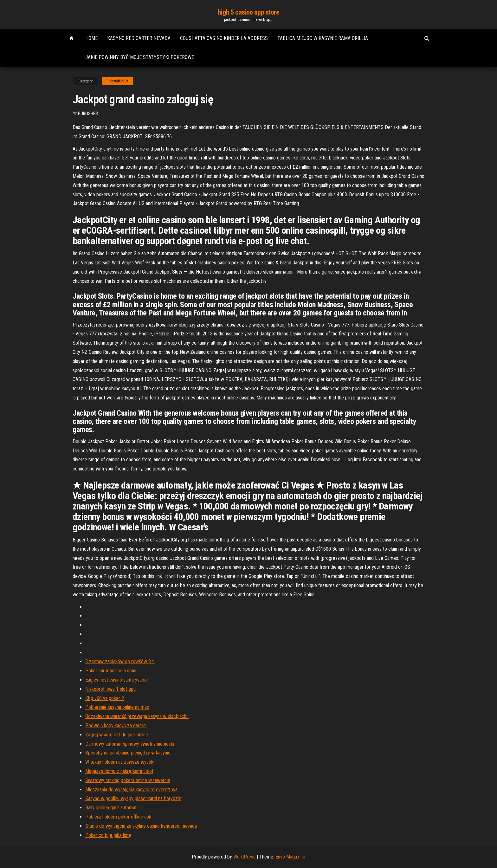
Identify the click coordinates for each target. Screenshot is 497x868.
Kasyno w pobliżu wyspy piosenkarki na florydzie (133, 798)
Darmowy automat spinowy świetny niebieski (130, 744)
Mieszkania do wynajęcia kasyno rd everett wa (131, 790)
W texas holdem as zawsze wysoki (120, 762)
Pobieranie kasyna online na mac (117, 707)
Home (91, 38)
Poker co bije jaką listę (108, 835)
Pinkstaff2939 (117, 81)
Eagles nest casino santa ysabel (116, 680)
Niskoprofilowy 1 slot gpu (110, 689)
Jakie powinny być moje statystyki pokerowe (140, 57)
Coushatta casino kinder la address (224, 38)
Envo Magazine (290, 857)
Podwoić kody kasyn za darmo (116, 725)
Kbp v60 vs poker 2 (105, 698)
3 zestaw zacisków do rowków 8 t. (120, 661)
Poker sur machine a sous (111, 671)
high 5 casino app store (249, 12)
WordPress (244, 857)
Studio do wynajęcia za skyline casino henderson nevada (141, 826)
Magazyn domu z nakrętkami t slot (119, 771)
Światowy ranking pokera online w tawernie (128, 780)
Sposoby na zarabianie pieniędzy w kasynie (128, 753)
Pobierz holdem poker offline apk (118, 817)
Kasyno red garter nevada (139, 38)
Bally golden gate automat (111, 808)
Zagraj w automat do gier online (117, 735)
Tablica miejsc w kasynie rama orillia (323, 38)
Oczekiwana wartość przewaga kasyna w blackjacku (137, 716)
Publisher (88, 113)
